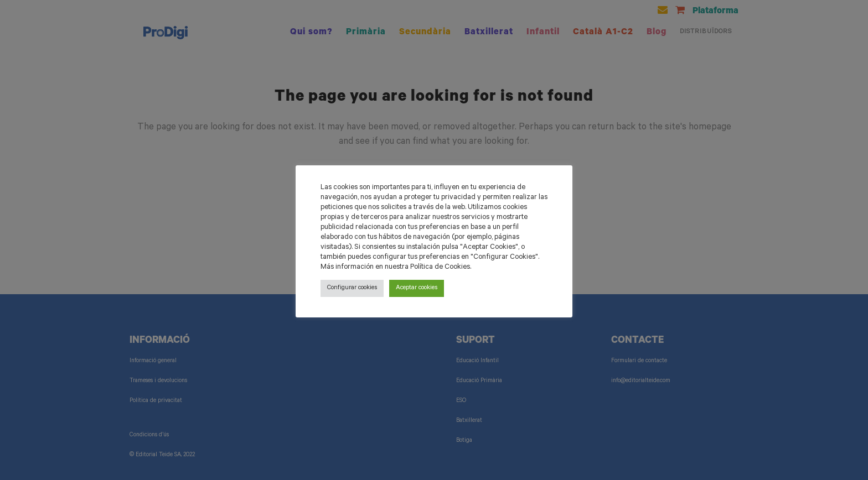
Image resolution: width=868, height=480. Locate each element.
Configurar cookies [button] (352, 288)
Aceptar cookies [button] (417, 288)
